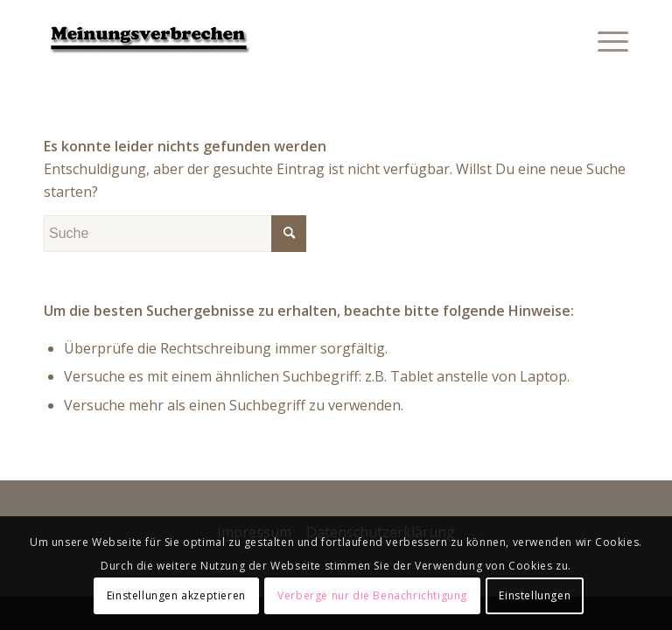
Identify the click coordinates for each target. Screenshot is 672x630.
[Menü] (604, 39)
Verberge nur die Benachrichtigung (372, 595)
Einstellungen (535, 595)
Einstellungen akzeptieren (176, 595)
